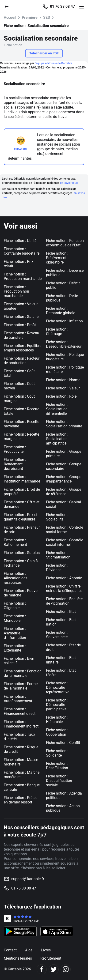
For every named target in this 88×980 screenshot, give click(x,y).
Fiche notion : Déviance (57, 568)
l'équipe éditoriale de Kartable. (54, 63)
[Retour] (8, 6)
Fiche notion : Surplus (22, 553)
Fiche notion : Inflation (64, 321)
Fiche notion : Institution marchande (22, 479)
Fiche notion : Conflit (63, 743)
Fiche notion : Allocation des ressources (15, 578)
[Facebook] (42, 969)
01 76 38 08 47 (62, 7)
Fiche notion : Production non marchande (16, 291)
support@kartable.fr (28, 879)
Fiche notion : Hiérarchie (57, 720)
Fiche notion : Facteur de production (22, 361)
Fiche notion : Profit (20, 325)
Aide (29, 950)
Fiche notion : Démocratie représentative (58, 688)
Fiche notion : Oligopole (15, 606)
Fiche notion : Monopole (15, 618)
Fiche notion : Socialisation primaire (64, 424)
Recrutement (51, 958)
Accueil (10, 17)
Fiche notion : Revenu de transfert (21, 335)
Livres (46, 950)
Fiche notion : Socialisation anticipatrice (57, 439)
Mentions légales (18, 958)
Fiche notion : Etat (61, 612)
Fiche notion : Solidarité (57, 753)
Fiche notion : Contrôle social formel (65, 530)
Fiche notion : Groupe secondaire (64, 466)
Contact (10, 950)
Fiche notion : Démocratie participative (57, 705)
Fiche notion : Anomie (64, 578)
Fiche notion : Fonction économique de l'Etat (65, 243)
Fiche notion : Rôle (61, 396)
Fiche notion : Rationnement (15, 542)
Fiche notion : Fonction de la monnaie (23, 673)
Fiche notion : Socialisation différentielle (57, 409)
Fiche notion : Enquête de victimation (64, 601)
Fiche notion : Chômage (57, 332)
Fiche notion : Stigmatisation (58, 555)
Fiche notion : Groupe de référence (64, 492)
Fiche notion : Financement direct (20, 711)
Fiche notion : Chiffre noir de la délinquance (64, 588)
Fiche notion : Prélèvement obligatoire (57, 258)
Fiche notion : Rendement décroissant (15, 464)
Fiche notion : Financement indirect (21, 724)
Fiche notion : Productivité (15, 449)
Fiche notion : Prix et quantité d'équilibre (21, 517)
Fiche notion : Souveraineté (57, 635)
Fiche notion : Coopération (57, 732)
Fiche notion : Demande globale (61, 311)
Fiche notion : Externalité (15, 648)
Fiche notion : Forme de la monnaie (21, 686)
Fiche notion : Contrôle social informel (65, 542)
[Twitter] (54, 969)
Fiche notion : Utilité (20, 241)
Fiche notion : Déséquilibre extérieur (64, 344)
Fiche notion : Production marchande (23, 276)
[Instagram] (66, 969)
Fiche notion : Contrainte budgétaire (22, 251)
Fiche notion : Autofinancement (18, 699)
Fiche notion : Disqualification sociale (59, 781)
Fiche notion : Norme (63, 380)
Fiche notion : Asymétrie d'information (15, 633)
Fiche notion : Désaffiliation (57, 766)
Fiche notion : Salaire (21, 317)
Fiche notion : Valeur (63, 388)
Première (30, 17)
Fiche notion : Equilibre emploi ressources (23, 348)
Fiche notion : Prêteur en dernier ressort (21, 800)
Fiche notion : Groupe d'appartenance (64, 479)
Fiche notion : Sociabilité (57, 517)
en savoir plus (69, 183)
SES (47, 17)
